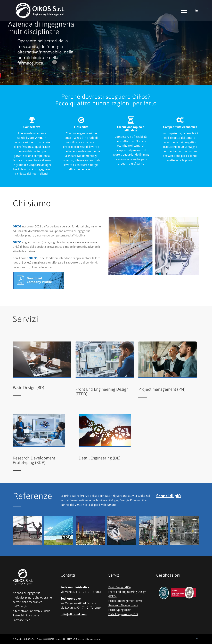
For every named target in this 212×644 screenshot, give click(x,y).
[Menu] (183, 10)
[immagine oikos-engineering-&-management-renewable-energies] (132, 248)
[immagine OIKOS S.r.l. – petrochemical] (91, 532)
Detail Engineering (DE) (123, 614)
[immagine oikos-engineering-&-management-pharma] (178, 248)
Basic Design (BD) (120, 587)
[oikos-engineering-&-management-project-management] (168, 360)
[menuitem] (183, 10)
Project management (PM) (125, 601)
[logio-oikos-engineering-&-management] (40, 10)
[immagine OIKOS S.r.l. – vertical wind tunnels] (28, 532)
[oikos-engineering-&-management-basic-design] (42, 360)
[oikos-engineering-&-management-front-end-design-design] (105, 360)
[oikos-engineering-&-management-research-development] (39, 430)
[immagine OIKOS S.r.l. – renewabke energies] (60, 532)
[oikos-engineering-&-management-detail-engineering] (105, 430)
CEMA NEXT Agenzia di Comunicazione (84, 639)
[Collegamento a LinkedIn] (197, 10)
